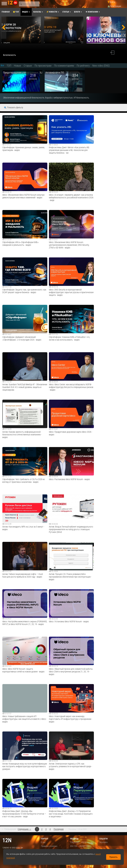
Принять (113, 857)
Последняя (59, 829)
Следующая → (24, 829)
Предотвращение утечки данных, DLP (23, 73)
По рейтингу (83, 66)
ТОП (9, 66)
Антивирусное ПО (55, 73)
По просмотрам (43, 66)
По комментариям (64, 66)
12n (7, 840)
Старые (28, 66)
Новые (17, 66)
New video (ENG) (101, 66)
